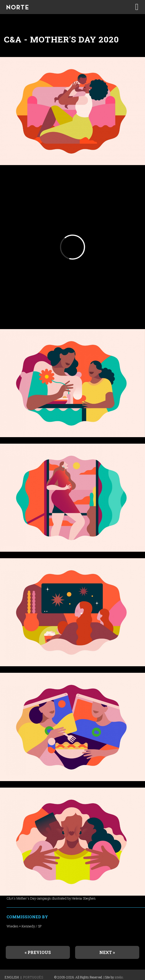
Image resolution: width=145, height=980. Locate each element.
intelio (119, 977)
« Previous (38, 952)
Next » (107, 952)
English (12, 977)
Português (33, 977)
